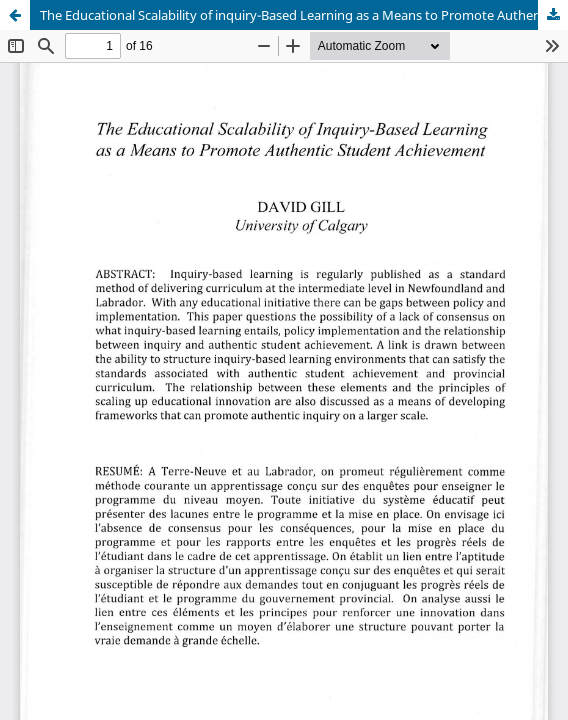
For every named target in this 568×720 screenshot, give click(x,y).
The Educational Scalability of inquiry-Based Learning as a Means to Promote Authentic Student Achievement (304, 15)
